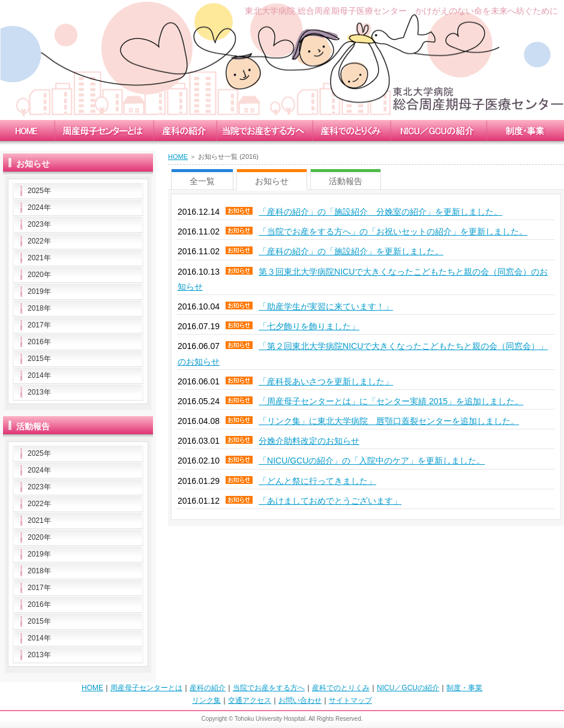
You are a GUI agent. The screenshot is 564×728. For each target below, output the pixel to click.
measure (351, 130)
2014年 (39, 375)
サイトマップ (350, 700)
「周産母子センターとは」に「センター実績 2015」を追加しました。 (391, 401)
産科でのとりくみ (341, 688)
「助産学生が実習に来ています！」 (326, 306)
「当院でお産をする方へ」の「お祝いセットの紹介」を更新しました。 (393, 231)
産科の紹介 (208, 688)
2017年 (39, 325)
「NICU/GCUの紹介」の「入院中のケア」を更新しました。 (372, 461)
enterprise (525, 130)
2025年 (39, 191)
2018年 (39, 308)
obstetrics (184, 130)
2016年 (39, 342)
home (27, 130)
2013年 (39, 392)
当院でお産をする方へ (269, 688)
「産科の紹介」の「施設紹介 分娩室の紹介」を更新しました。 (380, 212)
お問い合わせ (300, 700)
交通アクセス (250, 700)
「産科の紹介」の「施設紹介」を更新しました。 (351, 251)
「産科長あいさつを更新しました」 (326, 381)
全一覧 (202, 181)
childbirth (264, 130)
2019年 (39, 291)
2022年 (39, 241)
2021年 (39, 258)
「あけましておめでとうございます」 (330, 501)
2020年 (39, 275)
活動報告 (346, 181)
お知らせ (272, 181)
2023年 (39, 224)
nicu (438, 130)
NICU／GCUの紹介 (408, 688)
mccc (103, 130)
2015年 (39, 359)
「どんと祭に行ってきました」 (317, 481)
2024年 (39, 207)
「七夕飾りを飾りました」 (309, 326)
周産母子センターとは (146, 688)
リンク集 (206, 700)
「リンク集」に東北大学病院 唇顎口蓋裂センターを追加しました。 (389, 421)
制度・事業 (464, 688)
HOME (178, 157)
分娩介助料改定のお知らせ (309, 441)
